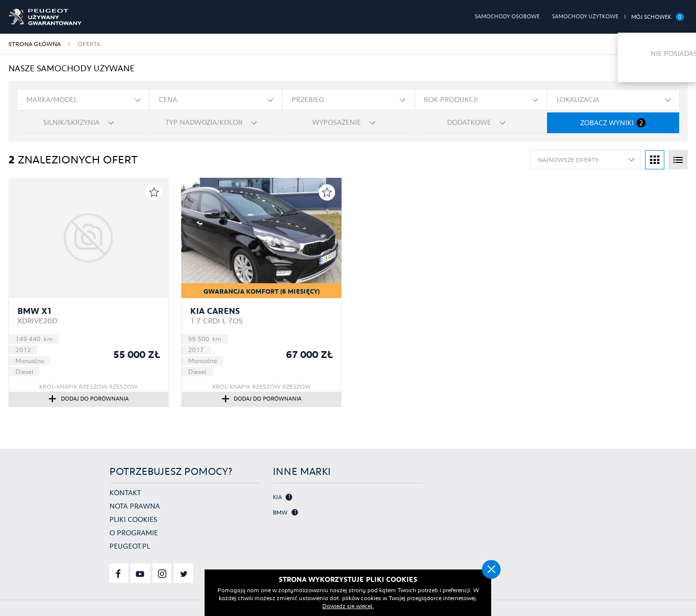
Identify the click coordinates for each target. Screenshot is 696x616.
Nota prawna (135, 506)
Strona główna (34, 44)
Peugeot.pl (130, 546)
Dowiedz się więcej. (368, 606)
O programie (134, 533)
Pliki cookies (133, 519)
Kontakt (125, 493)
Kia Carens (215, 311)
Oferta (89, 44)
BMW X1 (35, 311)
